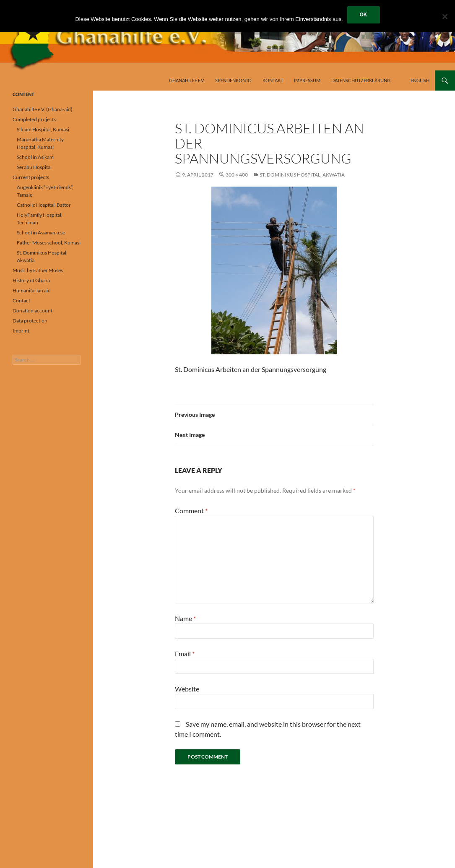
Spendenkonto (233, 80)
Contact (21, 300)
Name (185, 618)
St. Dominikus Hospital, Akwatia (302, 175)
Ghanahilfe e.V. (187, 80)
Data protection (30, 321)
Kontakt (273, 80)
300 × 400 (237, 175)
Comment (191, 511)
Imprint (21, 331)
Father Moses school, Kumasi (49, 243)
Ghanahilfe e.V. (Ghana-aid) (43, 109)
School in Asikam (35, 157)
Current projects (31, 177)
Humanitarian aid (32, 290)
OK (364, 15)
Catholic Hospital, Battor (44, 205)
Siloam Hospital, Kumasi (43, 129)
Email (185, 654)
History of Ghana (31, 280)
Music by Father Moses (38, 270)
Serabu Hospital (34, 167)
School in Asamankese (41, 233)
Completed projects (34, 119)
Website (187, 689)
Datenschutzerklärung (361, 80)
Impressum (307, 80)
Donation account (32, 311)
